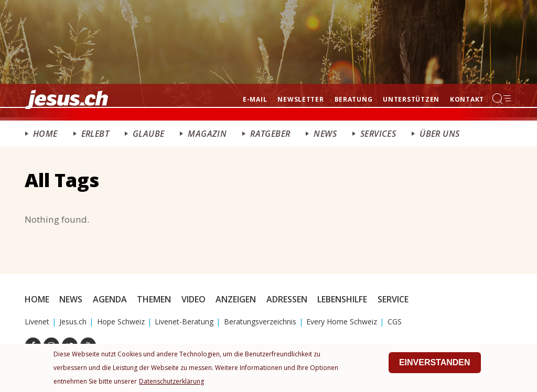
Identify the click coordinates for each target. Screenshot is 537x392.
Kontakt (467, 99)
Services (378, 134)
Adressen (287, 299)
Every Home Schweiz (342, 322)
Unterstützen (411, 99)
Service (393, 299)
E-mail (255, 99)
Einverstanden (435, 363)
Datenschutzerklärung (171, 382)
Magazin (207, 134)
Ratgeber (270, 134)
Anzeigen (236, 299)
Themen (154, 299)
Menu (502, 99)
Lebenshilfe (342, 299)
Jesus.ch (73, 322)
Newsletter (300, 99)
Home (45, 134)
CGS (395, 322)
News (325, 134)
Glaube (148, 134)
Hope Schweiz (121, 322)
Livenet (37, 322)
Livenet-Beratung (184, 322)
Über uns (439, 134)
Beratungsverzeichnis (260, 322)
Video (194, 299)
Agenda (110, 299)
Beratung (354, 99)
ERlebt (95, 134)
